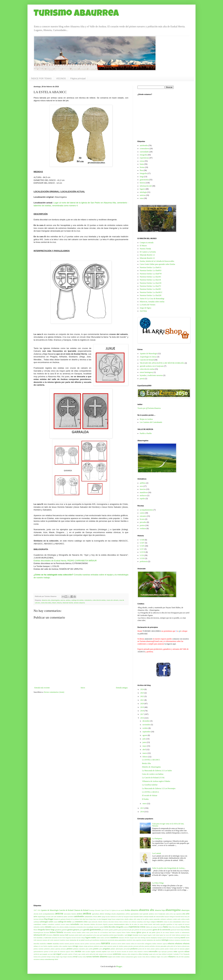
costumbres (51, 924)
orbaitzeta (178, 944)
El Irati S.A (108, 910)
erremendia (80, 927)
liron (64, 938)
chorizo (116, 922)
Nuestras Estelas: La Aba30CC (151, 292)
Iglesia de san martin (118, 910)
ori (39, 946)
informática (49, 935)
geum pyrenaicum (124, 930)
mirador (144, 940)
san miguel (57, 954)
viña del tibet (180, 957)
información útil (146, 186)
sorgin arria (152, 954)
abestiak (36, 914)
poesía (142, 379)
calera (131, 919)
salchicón (36, 954)
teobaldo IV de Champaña (182, 954)
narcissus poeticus (95, 944)
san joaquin (43, 954)
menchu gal (89, 940)
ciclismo (126, 922)
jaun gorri (100, 935)
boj (84, 919)
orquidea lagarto (67, 946)
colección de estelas (99, 600)
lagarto (145, 935)
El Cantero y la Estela (148, 252)
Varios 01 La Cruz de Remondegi (152, 299)
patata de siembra (118, 946)
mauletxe (63, 940)
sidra (129, 954)
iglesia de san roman (163, 932)
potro (101, 949)
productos (134, 949)
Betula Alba (146, 763)
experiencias (144, 158)
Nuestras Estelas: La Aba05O (151, 270)
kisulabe (136, 935)
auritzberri (71, 917)
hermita (187, 930)
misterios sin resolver (154, 940)
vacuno (140, 957)
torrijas (53, 957)
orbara (36, 946)
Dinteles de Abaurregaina (151, 767)
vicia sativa (164, 957)
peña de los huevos (176, 946)
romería (146, 952)
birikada (41, 919)
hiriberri (53, 932)
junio (145, 742)
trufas (84, 957)
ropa (160, 952)
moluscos (143, 495)
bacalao (108, 917)
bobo (81, 919)
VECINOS (61, 78)
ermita (66, 927)
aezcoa (63, 600)
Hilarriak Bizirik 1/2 (147, 255)
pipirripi (58, 949)
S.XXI (142, 558)
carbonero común (172, 919)
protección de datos (144, 949)
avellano (95, 917)
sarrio (87, 954)
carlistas (36, 922)
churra (121, 922)
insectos (143, 489)
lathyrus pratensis (181, 935)
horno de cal (98, 932)
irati (67, 935)
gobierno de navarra (140, 930)
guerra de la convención (162, 930)
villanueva (172, 957)
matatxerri (57, 940)
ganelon (64, 930)
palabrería (97, 946)
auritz (65, 916)
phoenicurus (186, 946)
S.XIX (142, 546)
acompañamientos (146, 510)
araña (167, 914)
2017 (142, 714)
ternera (36, 957)
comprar (153, 922)
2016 (142, 718)
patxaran (136, 946)
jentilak (111, 935)
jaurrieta (106, 935)
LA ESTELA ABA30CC (151, 760)
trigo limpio (64, 957)
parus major (103, 946)
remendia (99, 952)
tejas (160, 954)
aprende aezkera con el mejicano (152, 366)
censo (85, 922)
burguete (104, 919)
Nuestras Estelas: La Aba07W (151, 274)
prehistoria (144, 561)
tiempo (49, 957)
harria (179, 930)
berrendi (178, 917)
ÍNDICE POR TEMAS (41, 78)
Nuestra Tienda (145, 249)
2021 (142, 700)
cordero (44, 924)
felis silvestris (176, 927)
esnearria (96, 927)
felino (170, 927)
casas (55, 922)
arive (35, 916)
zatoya (42, 959)
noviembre (147, 725)
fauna (142, 164)
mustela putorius (69, 944)
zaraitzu (187, 957)
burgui (110, 919)
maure (68, 940)
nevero (119, 944)
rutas (142, 198)
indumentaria (186, 932)
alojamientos (121, 914)
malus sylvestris (105, 938)
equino (54, 927)
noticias (143, 195)
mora (188, 940)
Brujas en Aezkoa (146, 419)
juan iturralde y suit (121, 935)
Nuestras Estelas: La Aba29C (150, 289)
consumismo (177, 922)
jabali (77, 935)
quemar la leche (49, 952)
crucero (63, 924)
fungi (142, 177)
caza (73, 922)
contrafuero (37, 924)
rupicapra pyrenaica (167, 952)
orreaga (75, 946)
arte (52, 916)
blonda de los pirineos (73, 919)
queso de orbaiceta (60, 952)
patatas (126, 946)
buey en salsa (97, 919)
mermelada (111, 940)
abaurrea (135, 910)
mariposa (154, 938)
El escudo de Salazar (150, 795)
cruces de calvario (112, 600)
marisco (171, 938)
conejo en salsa (168, 922)
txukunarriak (129, 957)
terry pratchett (42, 957)
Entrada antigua (122, 688)
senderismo (117, 954)
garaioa (70, 930)
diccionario (99, 924)
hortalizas (105, 932)
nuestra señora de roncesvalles (135, 944)
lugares (142, 189)
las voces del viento (169, 935)
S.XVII (142, 552)
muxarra (77, 944)
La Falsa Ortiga (158, 883)
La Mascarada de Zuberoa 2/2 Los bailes (157, 771)
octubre (145, 728)
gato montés (105, 930)
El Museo (143, 246)
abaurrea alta (46, 600)
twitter (118, 957)
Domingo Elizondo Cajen (97, 910)
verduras (143, 528)
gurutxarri (174, 930)
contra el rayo (185, 922)
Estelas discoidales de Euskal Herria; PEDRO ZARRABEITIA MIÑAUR (65, 561)
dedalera (93, 924)
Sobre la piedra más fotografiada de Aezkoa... (169, 868)
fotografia (143, 173)
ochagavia (148, 944)
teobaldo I (170, 954)
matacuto (39, 940)
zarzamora (37, 959)
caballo (126, 919)
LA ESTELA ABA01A (151, 792)
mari (136, 938)
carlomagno (44, 922)
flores (36, 930)
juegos (130, 935)
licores (142, 519)
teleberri (164, 954)
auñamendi (88, 916)
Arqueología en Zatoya (148, 357)
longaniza (68, 938)
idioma (133, 932)
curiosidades (144, 152)
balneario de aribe (116, 917)
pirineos (70, 949)
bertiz (182, 917)
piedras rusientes (39, 949)
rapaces (68, 952)
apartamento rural (136, 914)
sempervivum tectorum (105, 954)
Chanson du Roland (81, 910)
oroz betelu (44, 946)
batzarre (167, 917)
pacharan (90, 946)
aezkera (80, 914)
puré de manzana (179, 949)
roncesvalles (153, 951)
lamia (158, 935)
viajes (158, 957)
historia (143, 183)
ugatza (135, 957)
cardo (179, 919)
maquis (132, 938)
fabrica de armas (151, 927)
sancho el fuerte (73, 954)
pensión (147, 946)
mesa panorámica (120, 940)
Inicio (83, 688)
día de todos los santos (137, 924)
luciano (74, 938)
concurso (160, 922)
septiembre (147, 732)
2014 (142, 812)
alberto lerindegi (105, 914)
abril (144, 750)
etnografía (143, 155)
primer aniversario (117, 949)
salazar (187, 951)
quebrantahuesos (38, 952)
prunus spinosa (155, 949)
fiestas (142, 167)
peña (168, 946)
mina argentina (137, 940)
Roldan (128, 910)
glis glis (132, 930)
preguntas (106, 949)
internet (62, 935)
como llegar (147, 922)
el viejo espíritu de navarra (181, 924)
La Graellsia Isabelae (150, 785)
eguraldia (163, 924)
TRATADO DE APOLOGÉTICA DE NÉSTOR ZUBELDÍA (162, 363)
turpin (110, 957)
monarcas (178, 940)
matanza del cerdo (48, 940)
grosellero (149, 930)
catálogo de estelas (77, 600)
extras (142, 161)
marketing (177, 938)
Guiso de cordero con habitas (153, 774)
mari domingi (142, 938)
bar (122, 917)
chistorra (105, 922)
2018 (142, 711)
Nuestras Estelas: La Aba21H (151, 283)
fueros (48, 930)
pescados (143, 522)
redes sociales (86, 952)
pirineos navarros (79, 949)
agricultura (96, 914)
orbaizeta (186, 944)
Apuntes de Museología (148, 354)
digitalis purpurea (108, 924)
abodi (41, 914)
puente (162, 949)
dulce (127, 924)
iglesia (139, 932)
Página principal (78, 78)
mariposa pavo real (163, 938)
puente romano (169, 949)
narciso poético (85, 944)
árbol (56, 959)
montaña (184, 940)
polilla (91, 949)
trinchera (70, 957)
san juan (50, 954)
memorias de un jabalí (77, 940)
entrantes (143, 516)
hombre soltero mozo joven (85, 932)
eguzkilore (169, 924)
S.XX (142, 555)
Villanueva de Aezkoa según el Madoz (156, 781)
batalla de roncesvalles (157, 916)
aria (184, 914)
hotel (110, 932)
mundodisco (43, 944)
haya (182, 930)
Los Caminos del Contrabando (151, 422)
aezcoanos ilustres (70, 914)
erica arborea (60, 927)
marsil (183, 938)
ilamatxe (172, 932)
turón (114, 957)
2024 (142, 689)
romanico (140, 952)
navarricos (114, 944)
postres (142, 525)
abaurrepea (185, 910)
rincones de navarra (127, 952)
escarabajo (90, 927)
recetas (78, 951)
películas (141, 946)
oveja (85, 946)
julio (144, 739)
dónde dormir (148, 924)
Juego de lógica (145, 308)
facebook (160, 927)
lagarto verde (152, 935)
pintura (53, 949)
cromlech (57, 924)
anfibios (143, 483)
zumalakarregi (49, 959)
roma (135, 952)
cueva (68, 924)
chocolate (111, 922)
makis (98, 938)
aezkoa (68, 600)
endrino (42, 927)
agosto (145, 735)
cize (130, 922)
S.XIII (142, 540)
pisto (87, 949)
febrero (145, 757)
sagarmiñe (181, 952)
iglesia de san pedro (149, 932)
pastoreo (110, 946)
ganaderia (58, 930)
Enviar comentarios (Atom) (54, 692)
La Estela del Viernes (148, 305)
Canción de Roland (147, 360)
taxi (157, 954)
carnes (142, 513)
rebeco (73, 952)
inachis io (178, 932)
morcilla (36, 944)
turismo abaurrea (79, 603)
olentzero (160, 944)
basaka (131, 917)
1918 (39, 910)
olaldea (154, 944)
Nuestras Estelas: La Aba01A (151, 267)
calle (135, 919)
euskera (126, 927)
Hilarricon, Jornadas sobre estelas (152, 302)
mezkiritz (130, 940)
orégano (81, 946)
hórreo (124, 932)
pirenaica (63, 949)
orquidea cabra (58, 946)
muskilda (56, 944)
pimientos (47, 949)
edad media (156, 924)
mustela (62, 944)
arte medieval (59, 916)
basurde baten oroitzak (141, 916)
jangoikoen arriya (91, 935)
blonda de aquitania (60, 919)
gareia (81, 930)
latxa (188, 935)
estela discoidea (46, 603)
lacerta (141, 935)
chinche (100, 922)
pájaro (187, 949)
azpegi (103, 917)
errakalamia (72, 927)
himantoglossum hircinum (41, 932)
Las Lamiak (157, 853)
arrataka (48, 917)
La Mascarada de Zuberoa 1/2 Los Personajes (159, 788)
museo (50, 944)
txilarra (123, 957)
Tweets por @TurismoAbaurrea (149, 408)
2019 (142, 707)
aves (141, 486)
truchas (80, 957)
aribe (188, 914)
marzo (145, 753)
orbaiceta (171, 944)
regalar (93, 951)
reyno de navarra (116, 952)
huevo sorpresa (117, 932)
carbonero (163, 919)
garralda (86, 930)
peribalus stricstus (155, 946)
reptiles (142, 499)
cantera (151, 919)
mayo (145, 746)
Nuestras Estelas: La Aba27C (150, 286)
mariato (148, 938)
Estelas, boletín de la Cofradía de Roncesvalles (157, 261)
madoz (94, 938)
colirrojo (134, 922)
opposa (165, 944)
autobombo (144, 145)
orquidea (50, 946)
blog (46, 919)
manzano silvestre (124, 938)
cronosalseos (144, 149)
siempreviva (134, 954)
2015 (142, 808)
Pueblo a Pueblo (146, 433)
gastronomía (144, 180)
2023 (142, 693)
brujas (91, 919)
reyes (109, 952)
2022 (142, 696)
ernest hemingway (146, 372)
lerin (35, 938)
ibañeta (128, 932)
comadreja (140, 922)
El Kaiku (145, 799)
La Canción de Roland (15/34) (153, 778)
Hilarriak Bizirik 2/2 (147, 258)
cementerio (88, 600)
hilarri (54, 603)
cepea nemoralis (93, 922)
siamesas (124, 954)
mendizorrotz (103, 940)
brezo (87, 919)
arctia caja (172, 914)
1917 (35, 910)
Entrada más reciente (42, 688)
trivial (75, 957)
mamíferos (144, 492)
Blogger (119, 966)
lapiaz (161, 935)
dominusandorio (119, 924)
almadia (113, 914)
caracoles (157, 919)
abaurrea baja (160, 910)
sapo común (82, 954)
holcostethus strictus (70, 932)
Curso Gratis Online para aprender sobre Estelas (157, 264)
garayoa (76, 930)
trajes (58, 957)
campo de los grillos (143, 919)
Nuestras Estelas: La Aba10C (150, 277)
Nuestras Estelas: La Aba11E (150, 280)
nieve (124, 944)
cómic (82, 924)
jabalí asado (82, 935)
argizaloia (179, 914)
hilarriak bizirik (68, 603)
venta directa (146, 957)
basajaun (126, 917)
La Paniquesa (157, 838)
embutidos (37, 927)
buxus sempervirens (118, 919)
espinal (101, 927)
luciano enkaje (81, 938)
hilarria (59, 603)
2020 (142, 704)
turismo (89, 957)
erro (85, 927)
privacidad (127, 949)
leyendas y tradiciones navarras (151, 375)
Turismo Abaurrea (76, 14)
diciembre (146, 721)
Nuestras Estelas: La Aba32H (151, 295)
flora (142, 170)
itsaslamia (72, 935)
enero (145, 804)
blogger (51, 919)
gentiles (116, 930)
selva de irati (94, 954)
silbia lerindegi (143, 954)
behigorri (172, 917)
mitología (143, 192)
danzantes (87, 924)
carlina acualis (185, 919)
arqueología (42, 916)
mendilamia (96, 940)
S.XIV (142, 543)
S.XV (142, 549)
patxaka (131, 946)
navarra (106, 943)
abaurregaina (55, 600)
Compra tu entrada (147, 243)
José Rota (143, 311)
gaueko (111, 930)
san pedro (65, 954)
